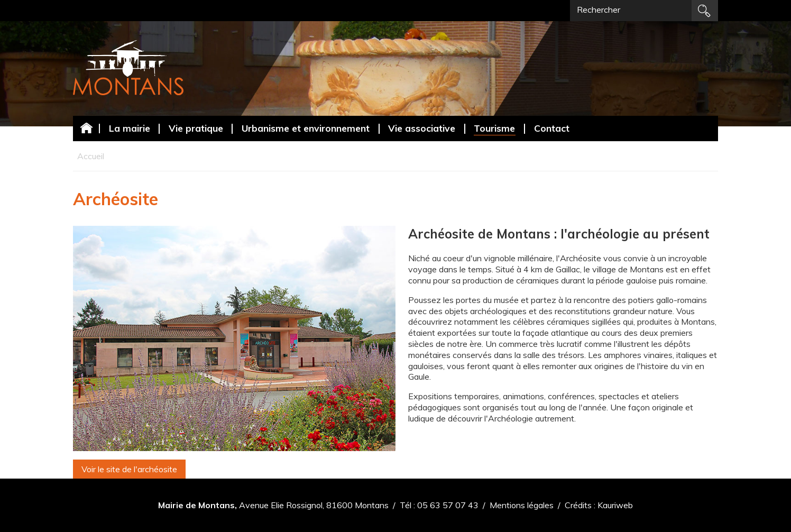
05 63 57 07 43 (448, 505)
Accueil (86, 128)
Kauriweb (615, 505)
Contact (552, 128)
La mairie (130, 128)
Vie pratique (196, 128)
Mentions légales (522, 505)
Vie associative (422, 128)
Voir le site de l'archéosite (129, 469)
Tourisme (494, 128)
